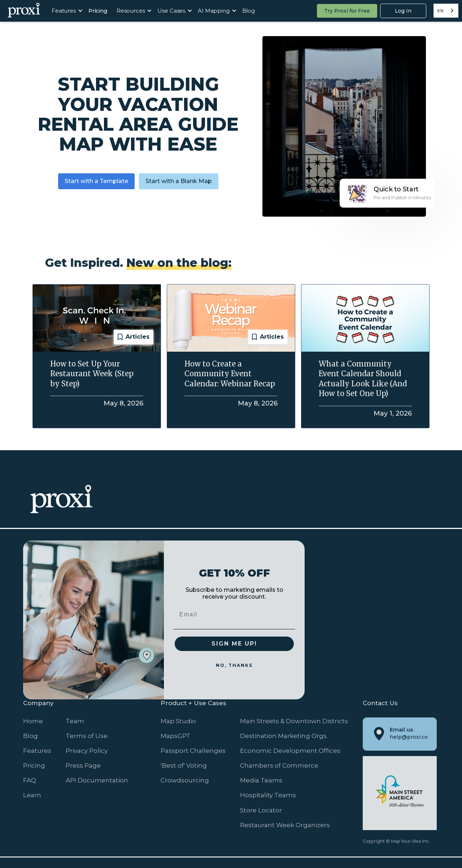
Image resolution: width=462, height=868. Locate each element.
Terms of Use (87, 736)
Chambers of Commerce (279, 765)
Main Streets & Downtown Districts (294, 721)
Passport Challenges (193, 751)
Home (33, 721)
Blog (249, 11)
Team (75, 721)
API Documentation (97, 780)
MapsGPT (176, 736)
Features (37, 751)
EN (441, 11)
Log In (403, 11)
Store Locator (261, 810)
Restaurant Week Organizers (285, 825)
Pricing (98, 11)
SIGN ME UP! (234, 644)
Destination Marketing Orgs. (284, 736)
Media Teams (261, 780)
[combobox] (446, 11)
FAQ (30, 780)
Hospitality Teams (268, 795)
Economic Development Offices (290, 751)
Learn (32, 795)
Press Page (83, 765)
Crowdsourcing (185, 780)
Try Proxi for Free (347, 11)
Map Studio (178, 721)
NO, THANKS (234, 665)
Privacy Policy (87, 751)
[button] (66, 11)
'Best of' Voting (184, 765)
